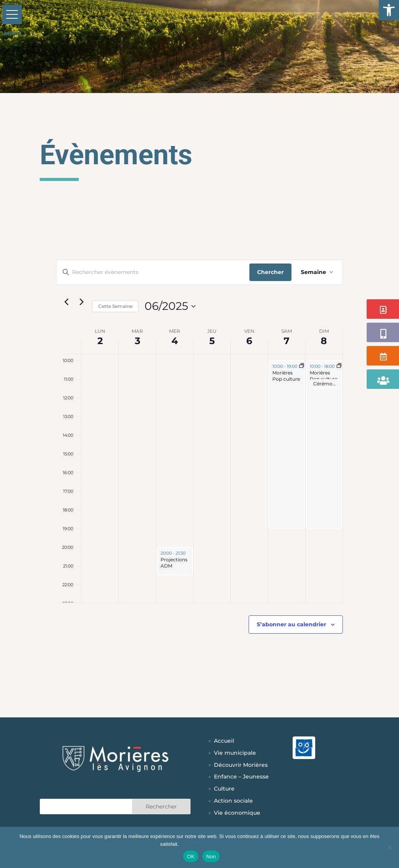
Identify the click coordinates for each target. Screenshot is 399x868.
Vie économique (237, 813)
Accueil (224, 741)
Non (211, 857)
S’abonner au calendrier (291, 624)
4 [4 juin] (175, 341)
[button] (389, 10)
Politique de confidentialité (209, 844)
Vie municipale (235, 753)
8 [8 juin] (324, 341)
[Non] (389, 847)
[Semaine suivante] (81, 302)
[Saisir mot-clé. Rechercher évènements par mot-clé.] (153, 272)
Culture (224, 789)
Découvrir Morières (241, 765)
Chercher (270, 272)
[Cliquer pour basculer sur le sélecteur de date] (170, 306)
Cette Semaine (115, 306)
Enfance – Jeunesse (241, 777)
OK (191, 857)
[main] (199, 465)
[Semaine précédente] (66, 302)
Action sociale (233, 801)
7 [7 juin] (287, 341)
